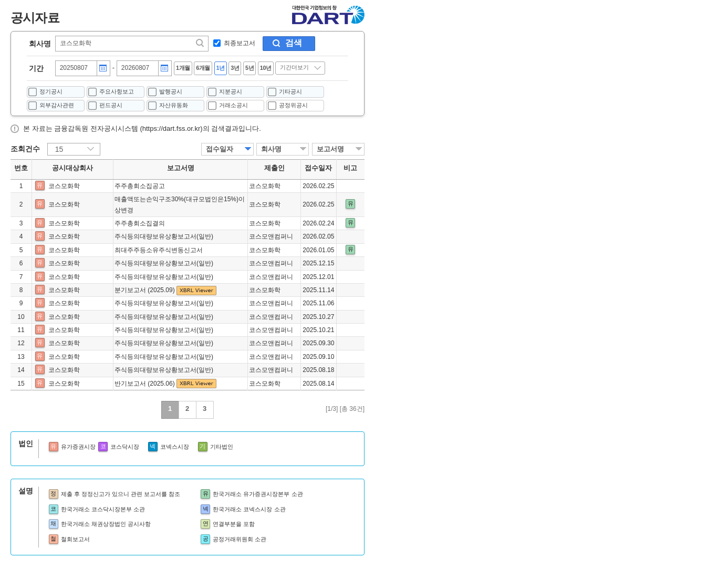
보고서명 (330, 149)
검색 (294, 43)
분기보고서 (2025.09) (145, 290)
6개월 (203, 68)
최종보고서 (240, 43)
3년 (235, 68)
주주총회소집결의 (140, 223)
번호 (21, 168)
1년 (221, 68)
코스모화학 (64, 186)
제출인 (274, 168)
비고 (350, 168)
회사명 (40, 44)
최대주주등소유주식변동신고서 (159, 250)
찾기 (201, 43)
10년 (266, 68)
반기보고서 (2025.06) (145, 384)
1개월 (183, 68)
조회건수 (25, 149)
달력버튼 (103, 68)
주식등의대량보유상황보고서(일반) (164, 236)
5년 (249, 68)
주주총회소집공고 (140, 186)
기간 (36, 68)
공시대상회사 (72, 168)
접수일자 (220, 149)
